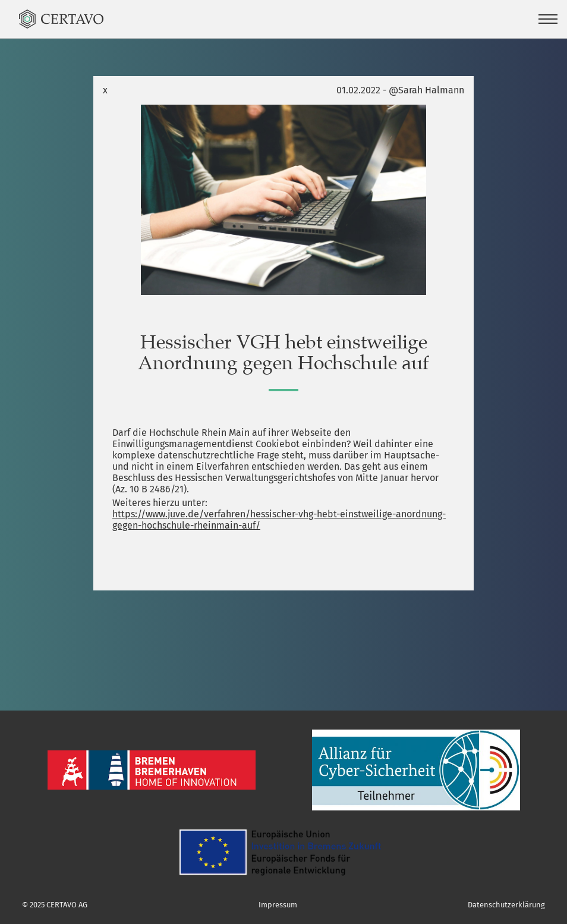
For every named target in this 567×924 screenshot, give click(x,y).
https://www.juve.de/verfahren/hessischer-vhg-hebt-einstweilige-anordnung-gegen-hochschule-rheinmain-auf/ (279, 520)
